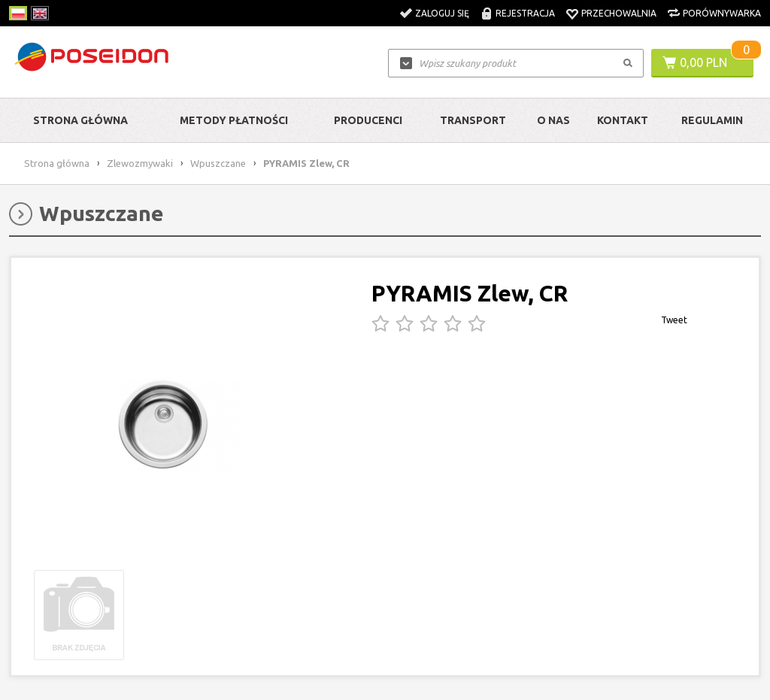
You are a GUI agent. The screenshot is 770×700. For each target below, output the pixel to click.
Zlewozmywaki (140, 163)
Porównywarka (722, 13)
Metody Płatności (234, 120)
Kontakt (623, 120)
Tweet (674, 320)
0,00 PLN (703, 62)
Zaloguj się (442, 13)
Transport (473, 120)
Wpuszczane (218, 163)
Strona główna (80, 120)
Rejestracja (525, 13)
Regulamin (712, 120)
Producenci (368, 120)
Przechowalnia (619, 13)
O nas (553, 120)
